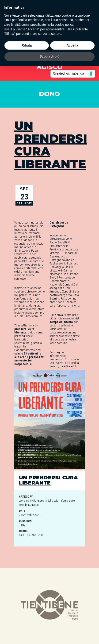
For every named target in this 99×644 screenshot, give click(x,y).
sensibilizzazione (29, 505)
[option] (49, 606)
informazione (67, 501)
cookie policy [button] (64, 25)
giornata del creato (48, 501)
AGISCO (50, 67)
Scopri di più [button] (50, 56)
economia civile (27, 501)
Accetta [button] (72, 45)
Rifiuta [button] (27, 45)
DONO (49, 94)
